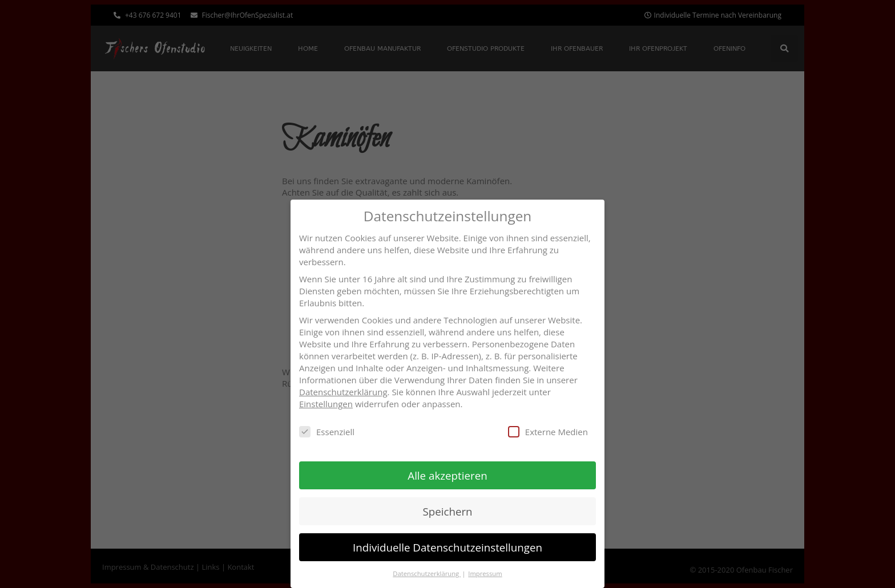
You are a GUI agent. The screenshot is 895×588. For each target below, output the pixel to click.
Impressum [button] (485, 573)
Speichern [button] (447, 511)
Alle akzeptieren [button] (447, 475)
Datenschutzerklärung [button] (427, 573)
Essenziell (327, 431)
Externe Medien (548, 431)
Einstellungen (326, 403)
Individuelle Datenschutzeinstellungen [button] (447, 547)
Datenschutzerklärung (343, 391)
